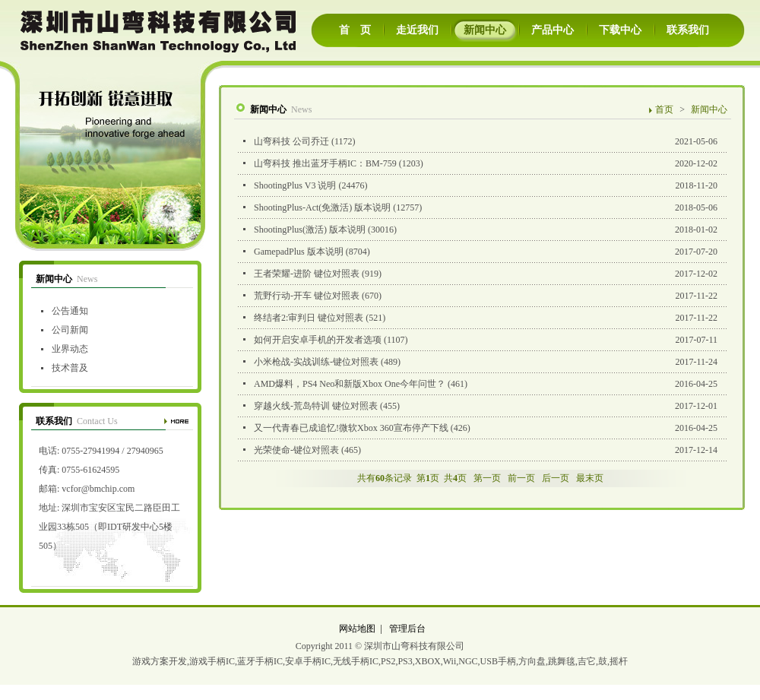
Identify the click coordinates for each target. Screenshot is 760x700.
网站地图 (357, 629)
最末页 (590, 478)
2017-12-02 (480, 274)
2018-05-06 (480, 208)
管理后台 (407, 629)
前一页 (521, 478)
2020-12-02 (480, 164)
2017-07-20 (480, 252)
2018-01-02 (480, 230)
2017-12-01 (480, 406)
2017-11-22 (480, 296)
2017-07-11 (480, 340)
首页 (664, 109)
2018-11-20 (480, 186)
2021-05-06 (480, 142)
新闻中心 (709, 109)
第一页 (487, 478)
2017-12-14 (480, 450)
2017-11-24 (480, 362)
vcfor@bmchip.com (98, 489)
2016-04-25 (480, 384)
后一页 (556, 478)
